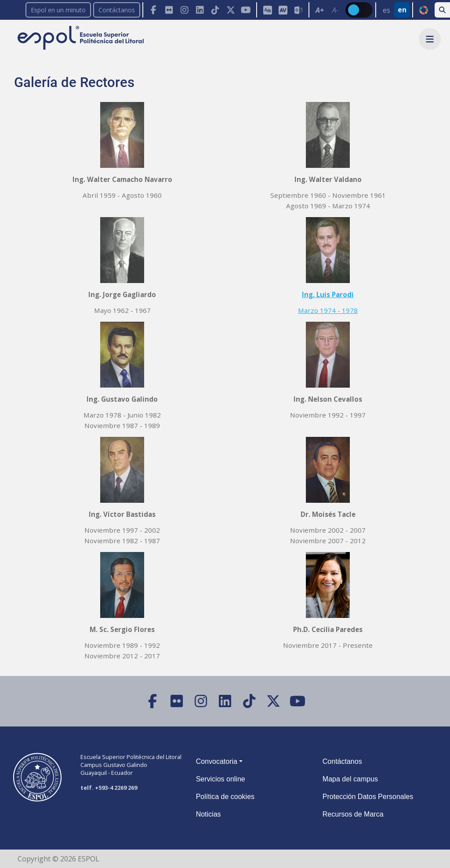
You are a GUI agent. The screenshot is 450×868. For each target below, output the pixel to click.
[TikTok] (215, 10)
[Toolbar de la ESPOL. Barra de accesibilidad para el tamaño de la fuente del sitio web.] (282, 10)
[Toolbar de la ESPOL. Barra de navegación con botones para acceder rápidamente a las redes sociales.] (199, 10)
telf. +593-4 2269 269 (109, 788)
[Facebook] (154, 10)
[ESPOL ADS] (267, 10)
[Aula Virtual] (283, 10)
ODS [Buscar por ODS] (423, 10)
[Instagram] (184, 10)
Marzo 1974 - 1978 (328, 310)
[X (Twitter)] (230, 10)
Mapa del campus (350, 779)
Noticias (209, 814)
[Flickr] (169, 10)
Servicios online (221, 779)
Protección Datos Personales (368, 797)
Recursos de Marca (353, 814)
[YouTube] (246, 10)
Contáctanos (117, 10)
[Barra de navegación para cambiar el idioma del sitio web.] (394, 10)
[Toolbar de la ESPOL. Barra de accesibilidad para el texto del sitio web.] (327, 10)
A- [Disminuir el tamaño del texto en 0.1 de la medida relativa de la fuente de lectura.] (335, 10)
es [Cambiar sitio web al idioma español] (386, 10)
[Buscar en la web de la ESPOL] (442, 10)
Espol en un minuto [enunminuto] (58, 10)
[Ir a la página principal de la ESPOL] (82, 38)
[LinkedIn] (200, 10)
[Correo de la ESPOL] (298, 10)
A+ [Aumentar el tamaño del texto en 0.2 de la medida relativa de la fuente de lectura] (320, 10)
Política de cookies (225, 797)
